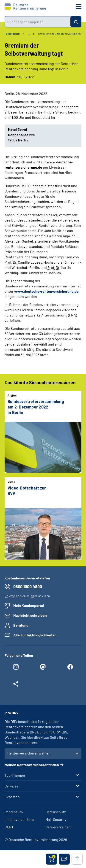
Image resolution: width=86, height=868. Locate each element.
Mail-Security (56, 819)
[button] (64, 859)
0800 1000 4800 (28, 587)
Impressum (14, 812)
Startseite (13, 34)
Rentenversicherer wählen (29, 753)
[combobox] (37, 22)
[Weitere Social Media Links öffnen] (16, 685)
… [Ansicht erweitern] (29, 34)
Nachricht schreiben (30, 615)
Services (12, 786)
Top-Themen (15, 775)
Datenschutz (56, 812)
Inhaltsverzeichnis (19, 819)
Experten (12, 797)
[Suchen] (76, 22)
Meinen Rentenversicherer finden (32, 765)
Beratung (21, 625)
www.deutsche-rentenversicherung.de (46, 291)
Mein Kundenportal (29, 605)
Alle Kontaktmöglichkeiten (35, 635)
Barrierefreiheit (58, 827)
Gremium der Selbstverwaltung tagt (60, 34)
